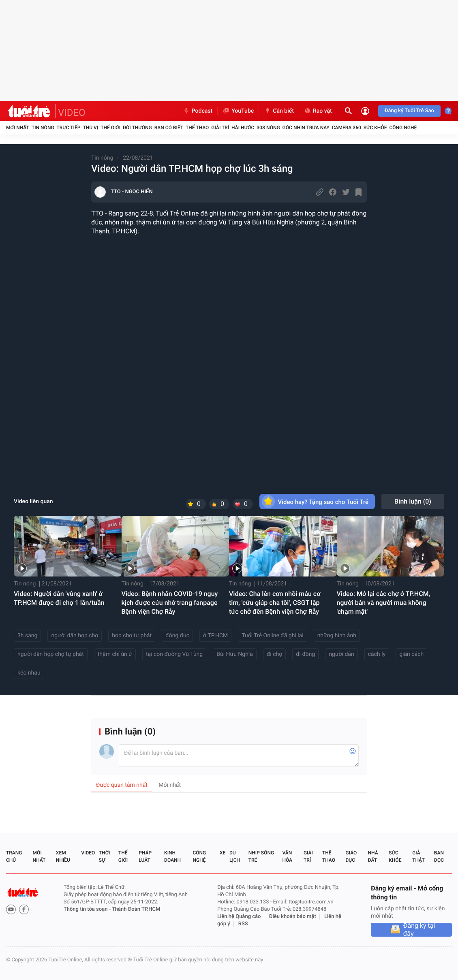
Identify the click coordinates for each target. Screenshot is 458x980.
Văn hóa (287, 856)
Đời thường (137, 128)
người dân (341, 654)
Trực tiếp (69, 128)
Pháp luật (145, 856)
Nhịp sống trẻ (261, 856)
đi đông (305, 654)
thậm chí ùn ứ (115, 654)
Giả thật (418, 856)
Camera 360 (347, 128)
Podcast (198, 111)
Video (88, 853)
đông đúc (177, 636)
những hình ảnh (337, 636)
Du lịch (235, 856)
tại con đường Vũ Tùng (174, 654)
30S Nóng (268, 128)
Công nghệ (403, 128)
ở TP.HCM (215, 636)
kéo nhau (29, 673)
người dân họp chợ (75, 636)
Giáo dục (351, 856)
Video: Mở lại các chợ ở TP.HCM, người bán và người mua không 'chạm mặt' (384, 603)
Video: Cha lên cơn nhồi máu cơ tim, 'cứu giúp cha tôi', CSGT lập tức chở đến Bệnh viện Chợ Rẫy (275, 603)
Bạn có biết (169, 128)
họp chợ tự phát (132, 636)
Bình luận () (413, 501)
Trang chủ (14, 856)
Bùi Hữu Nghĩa (235, 654)
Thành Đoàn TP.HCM (136, 909)
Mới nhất (18, 128)
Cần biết (279, 111)
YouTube (238, 111)
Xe (223, 853)
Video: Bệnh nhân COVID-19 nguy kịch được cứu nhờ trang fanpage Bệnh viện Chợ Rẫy (170, 603)
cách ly (377, 654)
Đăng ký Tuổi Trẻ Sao (409, 111)
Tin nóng (43, 128)
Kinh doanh (172, 856)
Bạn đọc (439, 856)
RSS (243, 924)
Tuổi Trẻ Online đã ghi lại (272, 636)
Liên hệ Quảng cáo (239, 917)
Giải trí (220, 128)
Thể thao (197, 128)
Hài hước (243, 128)
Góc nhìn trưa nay (306, 128)
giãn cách (411, 654)
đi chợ (274, 654)
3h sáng (27, 636)
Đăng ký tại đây (419, 930)
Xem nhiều (63, 856)
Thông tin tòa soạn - (88, 909)
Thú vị (90, 128)
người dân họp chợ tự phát (51, 654)
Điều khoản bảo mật (293, 917)
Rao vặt (318, 111)
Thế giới (110, 128)
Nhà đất (373, 856)
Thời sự (105, 856)
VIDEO (72, 113)
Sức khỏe (375, 128)
